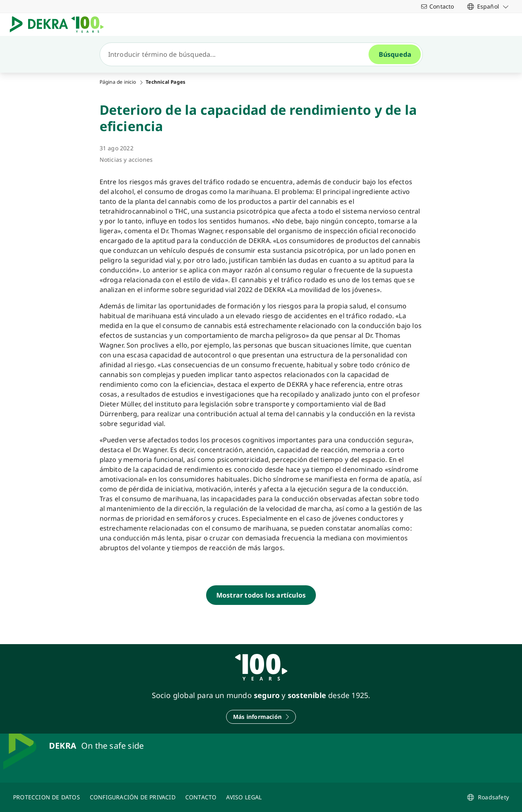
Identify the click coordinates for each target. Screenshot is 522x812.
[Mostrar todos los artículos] (261, 595)
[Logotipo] (60, 25)
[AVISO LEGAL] (244, 797)
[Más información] (261, 717)
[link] (488, 6)
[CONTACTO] (201, 797)
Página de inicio (118, 82)
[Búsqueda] (238, 54)
